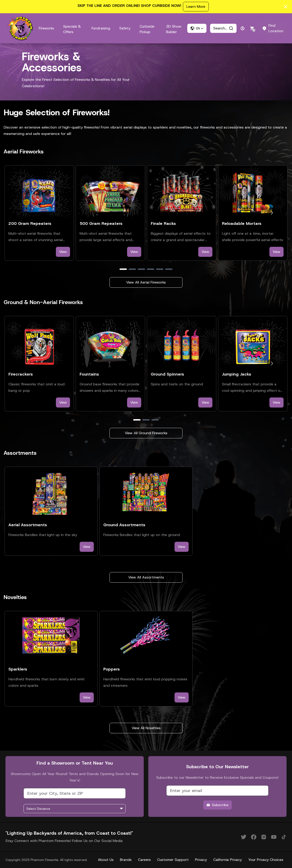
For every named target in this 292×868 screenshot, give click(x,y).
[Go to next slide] (272, 213)
